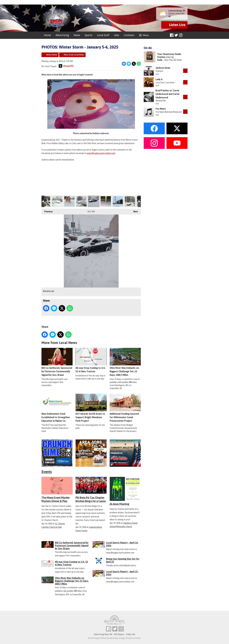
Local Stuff (103, 35)
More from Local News (74, 55)
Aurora (118, 201)
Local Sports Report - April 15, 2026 (122, 573)
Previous (47, 211)
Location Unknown (45, 201)
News (77, 35)
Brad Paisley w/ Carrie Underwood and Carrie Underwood (168, 94)
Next (134, 211)
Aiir (123, 638)
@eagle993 (66, 66)
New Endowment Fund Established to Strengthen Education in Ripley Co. (57, 408)
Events (47, 472)
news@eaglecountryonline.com (101, 153)
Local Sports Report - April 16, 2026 (122, 544)
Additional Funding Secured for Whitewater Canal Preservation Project (125, 408)
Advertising (62, 35)
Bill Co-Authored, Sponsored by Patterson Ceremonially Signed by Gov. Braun (57, 362)
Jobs (117, 35)
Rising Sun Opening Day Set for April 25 (123, 560)
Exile (160, 60)
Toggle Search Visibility (186, 35)
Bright (57, 201)
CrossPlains (130, 201)
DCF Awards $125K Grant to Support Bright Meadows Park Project (91, 408)
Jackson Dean (163, 68)
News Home (52, 55)
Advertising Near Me (103, 634)
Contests (129, 35)
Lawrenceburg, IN (177, 11)
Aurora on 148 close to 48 (81, 201)
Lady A (159, 79)
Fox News (161, 109)
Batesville (69, 201)
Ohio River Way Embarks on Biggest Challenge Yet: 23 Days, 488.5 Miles (125, 362)
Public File (131, 634)
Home (47, 35)
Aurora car (94, 201)
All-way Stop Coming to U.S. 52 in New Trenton (91, 360)
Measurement (106, 201)
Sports (89, 35)
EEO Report (119, 634)
